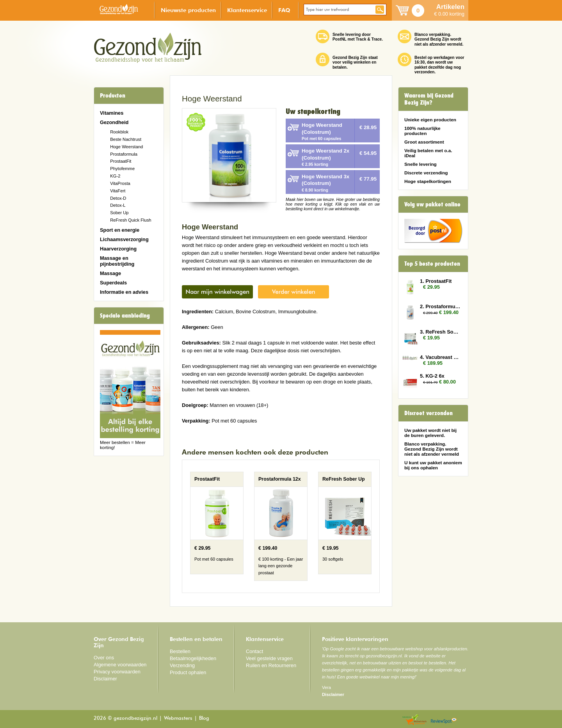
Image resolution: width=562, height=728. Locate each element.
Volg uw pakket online (432, 204)
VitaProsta (120, 183)
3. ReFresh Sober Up (440, 332)
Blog (204, 718)
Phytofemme (122, 169)
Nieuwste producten (188, 10)
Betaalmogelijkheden (193, 658)
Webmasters (178, 718)
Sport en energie (120, 230)
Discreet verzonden (429, 413)
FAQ (284, 10)
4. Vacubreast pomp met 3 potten (440, 357)
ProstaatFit (121, 161)
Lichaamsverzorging (124, 239)
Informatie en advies (124, 292)
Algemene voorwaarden (120, 665)
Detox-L (118, 205)
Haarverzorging (118, 249)
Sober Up (119, 213)
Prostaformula (124, 154)
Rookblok (119, 132)
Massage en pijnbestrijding (117, 261)
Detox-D (118, 198)
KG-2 (115, 176)
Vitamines (112, 113)
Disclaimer (105, 679)
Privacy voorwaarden (117, 672)
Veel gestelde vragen (269, 658)
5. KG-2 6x (432, 376)
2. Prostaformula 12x (440, 306)
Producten (113, 96)
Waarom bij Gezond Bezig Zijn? (429, 99)
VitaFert (118, 191)
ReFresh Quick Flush (131, 220)
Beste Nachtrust (126, 139)
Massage (110, 273)
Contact (254, 651)
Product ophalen (188, 672)
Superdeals (113, 283)
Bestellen (180, 651)
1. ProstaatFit (436, 281)
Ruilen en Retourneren (271, 665)
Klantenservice (247, 10)
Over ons (104, 658)
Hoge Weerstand (126, 147)
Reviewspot (444, 720)
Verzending (182, 665)
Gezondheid (114, 122)
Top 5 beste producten (432, 264)
